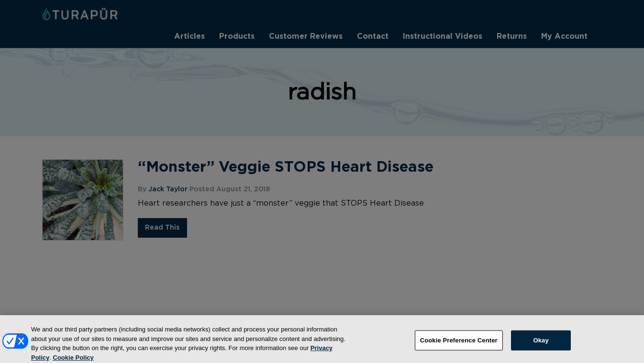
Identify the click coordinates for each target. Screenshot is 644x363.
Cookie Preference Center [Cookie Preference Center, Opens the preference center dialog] (459, 345)
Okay (541, 345)
